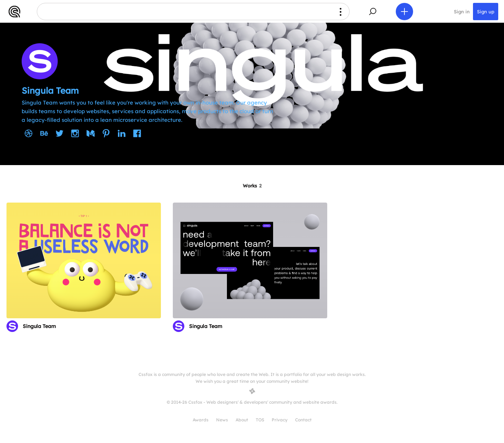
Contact (303, 420)
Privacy (280, 420)
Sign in (462, 12)
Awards (201, 420)
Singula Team (39, 326)
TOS (260, 420)
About (242, 420)
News (222, 420)
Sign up (486, 12)
